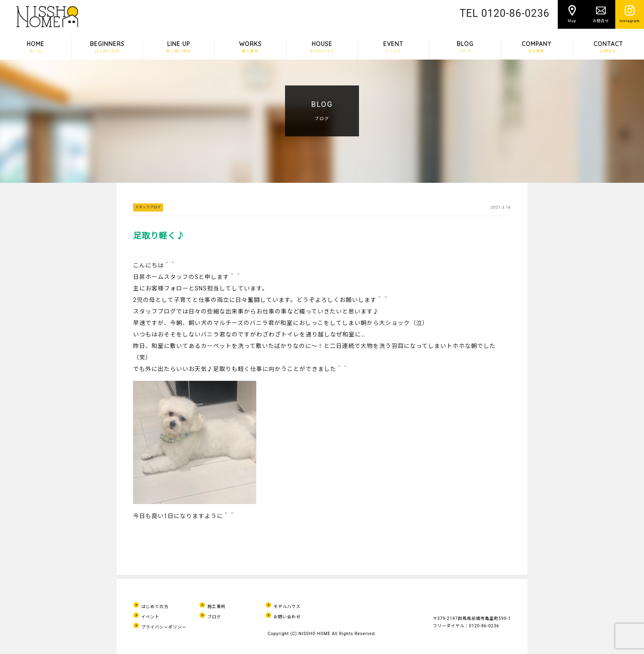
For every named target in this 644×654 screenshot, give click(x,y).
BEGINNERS (107, 47)
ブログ (214, 617)
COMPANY (536, 47)
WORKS (250, 47)
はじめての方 (155, 607)
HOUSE (322, 47)
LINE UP (179, 47)
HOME (36, 47)
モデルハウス (287, 607)
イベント (150, 617)
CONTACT (608, 47)
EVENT (393, 47)
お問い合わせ (287, 617)
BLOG (465, 47)
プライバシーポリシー (164, 627)
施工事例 (216, 607)
